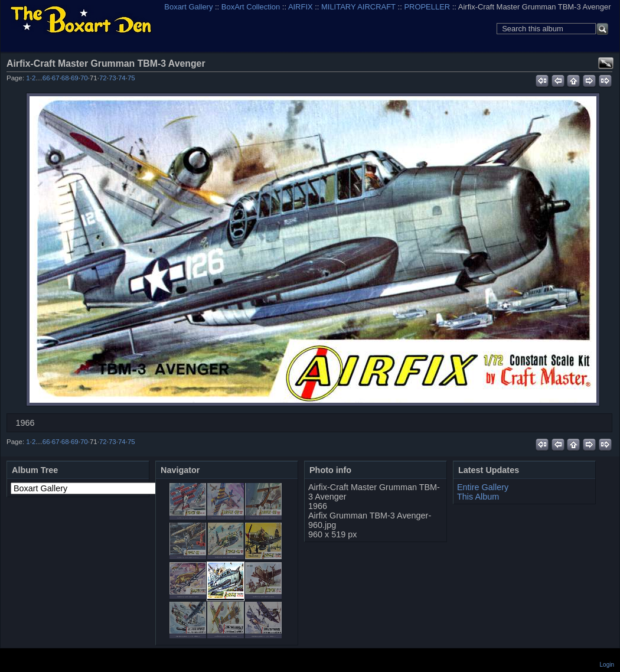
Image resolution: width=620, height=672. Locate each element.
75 (131, 78)
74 (122, 78)
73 (112, 78)
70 (84, 78)
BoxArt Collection (251, 7)
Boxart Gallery (188, 7)
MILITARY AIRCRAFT (358, 7)
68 (65, 78)
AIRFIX (301, 7)
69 (75, 78)
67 (56, 78)
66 (46, 78)
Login (607, 665)
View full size (606, 63)
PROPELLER (427, 7)
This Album (478, 497)
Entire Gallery (483, 487)
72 (103, 78)
